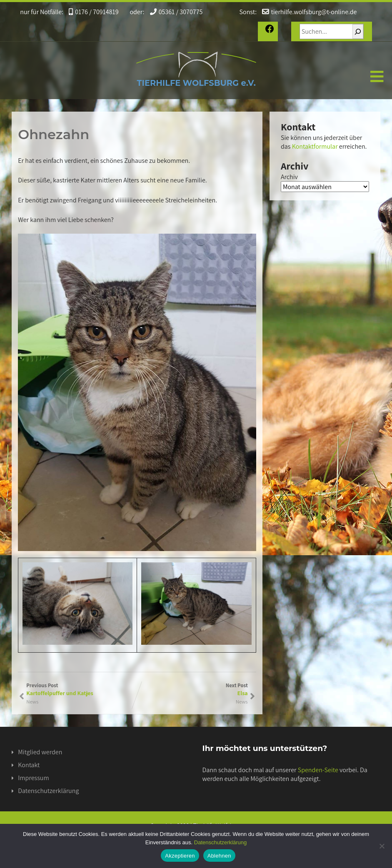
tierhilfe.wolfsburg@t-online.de (301, 12)
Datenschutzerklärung (48, 791)
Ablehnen (219, 856)
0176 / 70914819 (91, 12)
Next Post (192, 689)
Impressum (33, 778)
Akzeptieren (180, 856)
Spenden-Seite (318, 770)
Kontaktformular (315, 146)
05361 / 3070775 (171, 12)
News (242, 702)
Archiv (289, 177)
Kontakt (29, 765)
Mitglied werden (40, 752)
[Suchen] (358, 31)
